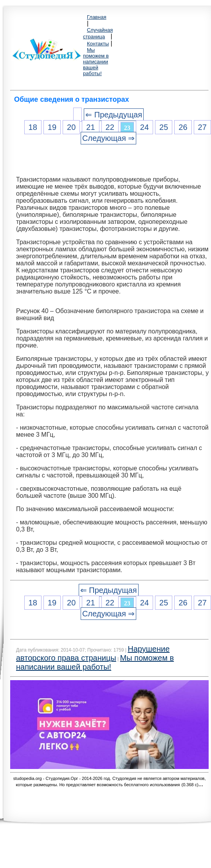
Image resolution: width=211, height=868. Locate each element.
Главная (96, 17)
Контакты (98, 44)
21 (90, 127)
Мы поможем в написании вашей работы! (96, 62)
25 (164, 127)
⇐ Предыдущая (114, 115)
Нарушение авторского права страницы (93, 653)
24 (144, 127)
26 (183, 127)
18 (33, 127)
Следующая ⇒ (108, 138)
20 (71, 127)
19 (52, 127)
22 (110, 127)
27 (202, 127)
